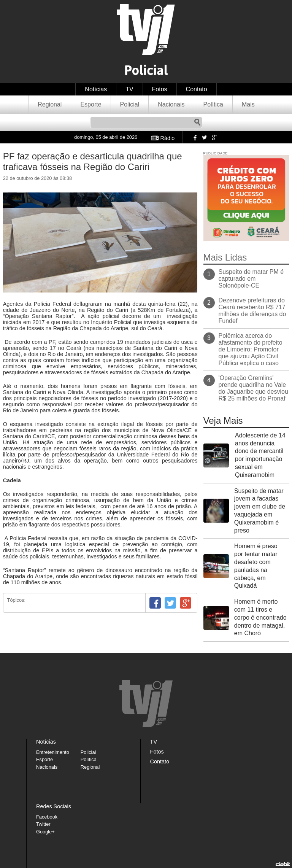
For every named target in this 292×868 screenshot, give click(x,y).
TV (129, 89)
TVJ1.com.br (146, 29)
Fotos (160, 89)
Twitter (204, 137)
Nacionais (171, 104)
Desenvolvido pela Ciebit (283, 864)
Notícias (96, 89)
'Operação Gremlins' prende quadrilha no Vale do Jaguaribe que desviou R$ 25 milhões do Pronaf (253, 388)
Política (213, 104)
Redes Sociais (54, 806)
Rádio (168, 138)
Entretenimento (53, 752)
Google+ (214, 137)
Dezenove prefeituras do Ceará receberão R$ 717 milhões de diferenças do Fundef (252, 311)
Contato (197, 89)
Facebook (194, 137)
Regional (50, 104)
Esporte (91, 104)
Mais (248, 104)
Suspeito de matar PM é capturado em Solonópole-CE (251, 279)
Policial (130, 104)
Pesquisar (197, 122)
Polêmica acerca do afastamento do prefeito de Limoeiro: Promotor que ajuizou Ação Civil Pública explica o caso (251, 349)
